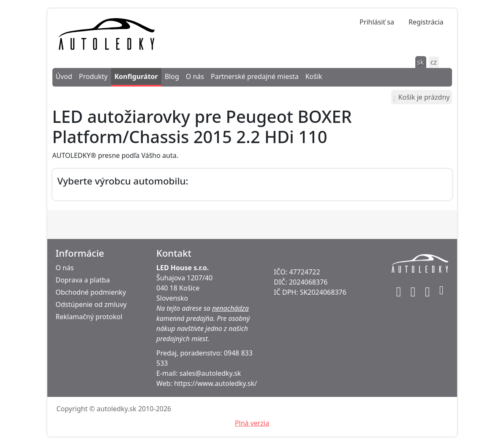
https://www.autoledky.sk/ (215, 383)
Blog (172, 76)
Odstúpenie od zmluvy (91, 304)
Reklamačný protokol (89, 317)
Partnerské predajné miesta (255, 76)
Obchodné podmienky (91, 292)
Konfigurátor (136, 76)
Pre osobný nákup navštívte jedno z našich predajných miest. (203, 328)
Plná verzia (252, 423)
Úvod (64, 76)
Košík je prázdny (421, 97)
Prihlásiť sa (377, 22)
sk (420, 62)
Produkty (93, 76)
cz (434, 62)
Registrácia (426, 22)
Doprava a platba (83, 280)
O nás (195, 76)
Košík (314, 76)
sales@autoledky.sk (210, 373)
